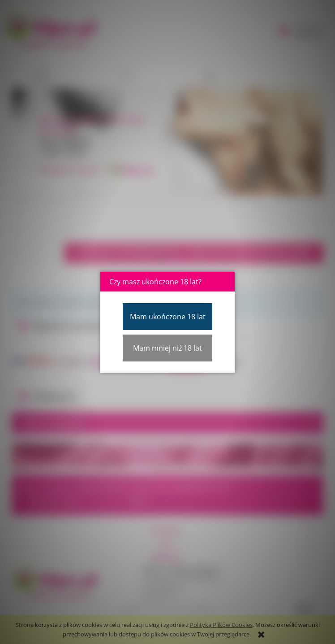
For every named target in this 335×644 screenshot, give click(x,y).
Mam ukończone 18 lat (168, 317)
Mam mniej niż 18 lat (167, 348)
